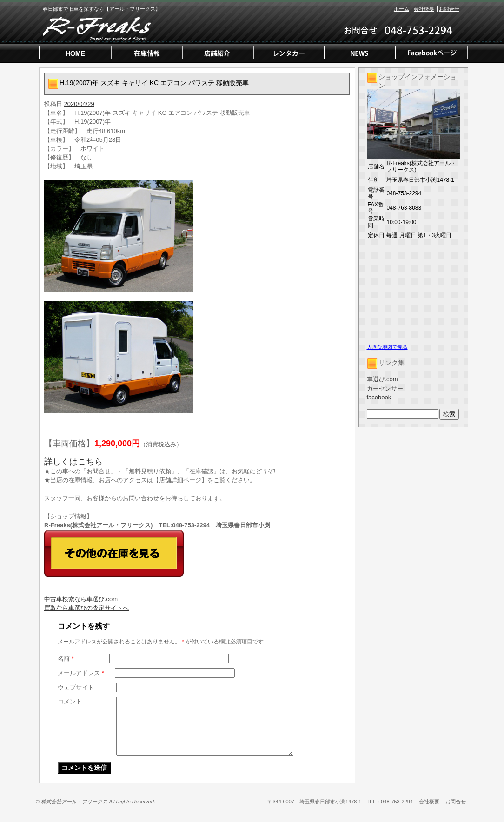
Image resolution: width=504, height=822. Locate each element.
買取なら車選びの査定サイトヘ (86, 608)
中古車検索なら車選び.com (81, 599)
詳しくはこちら (73, 462)
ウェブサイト (76, 687)
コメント (70, 701)
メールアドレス (81, 673)
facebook (379, 397)
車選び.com (382, 379)
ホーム (401, 9)
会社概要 (424, 9)
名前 (66, 659)
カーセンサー (385, 388)
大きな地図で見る (387, 347)
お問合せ (449, 9)
